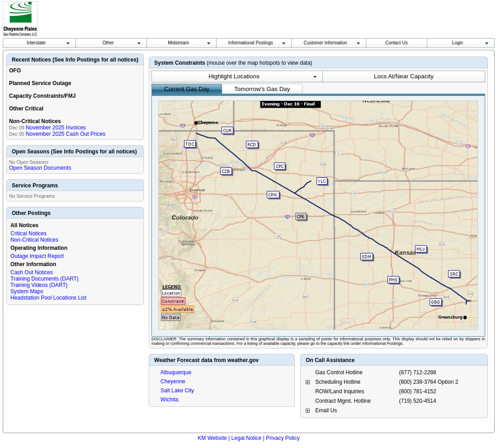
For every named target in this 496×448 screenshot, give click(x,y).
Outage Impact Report (37, 256)
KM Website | (214, 438)
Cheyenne (173, 381)
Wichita (169, 400)
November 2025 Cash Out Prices (66, 134)
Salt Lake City (177, 391)
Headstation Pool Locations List (48, 298)
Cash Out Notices (32, 272)
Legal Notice (247, 438)
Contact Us (396, 43)
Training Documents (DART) (45, 279)
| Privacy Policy (281, 438)
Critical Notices (28, 234)
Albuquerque (176, 372)
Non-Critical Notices (34, 240)
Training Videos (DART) (39, 285)
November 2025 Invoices (56, 128)
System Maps (27, 291)
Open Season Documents (40, 168)
